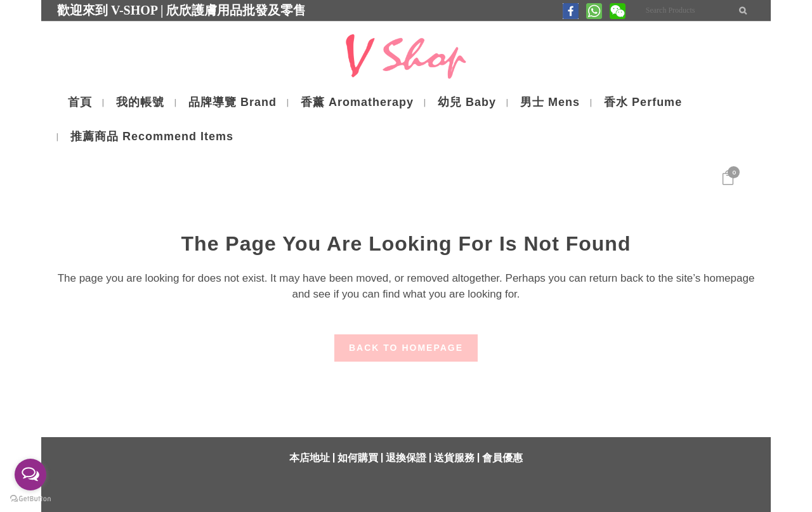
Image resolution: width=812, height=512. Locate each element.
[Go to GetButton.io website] (30, 499)
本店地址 (310, 458)
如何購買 (358, 458)
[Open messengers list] (30, 475)
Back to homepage (406, 348)
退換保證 (406, 458)
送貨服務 (454, 458)
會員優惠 (502, 458)
